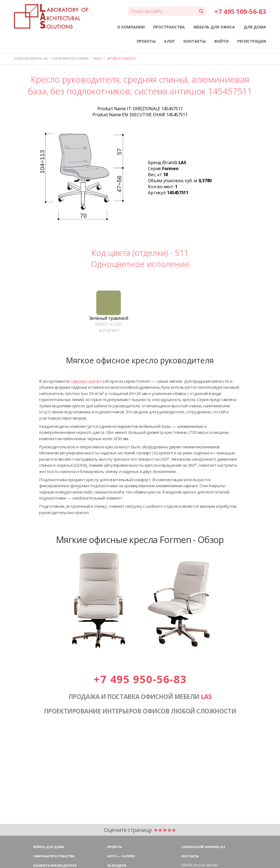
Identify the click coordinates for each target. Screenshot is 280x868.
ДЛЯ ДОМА (255, 27)
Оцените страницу (140, 830)
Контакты (190, 856)
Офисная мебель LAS (31, 58)
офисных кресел (86, 381)
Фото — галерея (121, 856)
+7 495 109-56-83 (240, 11)
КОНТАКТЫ (195, 41)
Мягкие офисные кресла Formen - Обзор (140, 539)
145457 (97, 58)
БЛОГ (170, 41)
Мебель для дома (49, 847)
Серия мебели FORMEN (70, 58)
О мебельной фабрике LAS (203, 847)
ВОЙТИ (221, 41)
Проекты (114, 847)
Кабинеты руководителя (55, 865)
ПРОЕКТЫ (146, 41)
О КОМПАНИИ (131, 27)
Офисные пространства (54, 856)
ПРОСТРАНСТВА (169, 27)
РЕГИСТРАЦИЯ (252, 41)
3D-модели (117, 865)
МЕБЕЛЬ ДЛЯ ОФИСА (214, 27)
